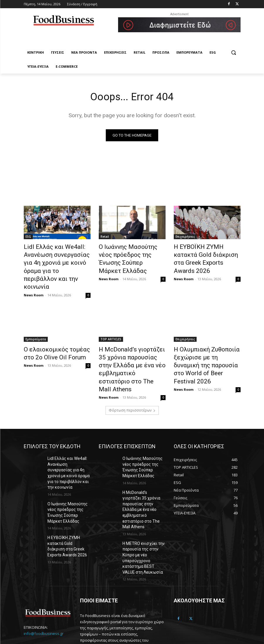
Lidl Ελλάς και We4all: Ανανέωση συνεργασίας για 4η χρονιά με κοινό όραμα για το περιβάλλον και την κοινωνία (57, 260)
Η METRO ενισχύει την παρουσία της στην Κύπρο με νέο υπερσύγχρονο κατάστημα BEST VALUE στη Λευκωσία (144, 504)
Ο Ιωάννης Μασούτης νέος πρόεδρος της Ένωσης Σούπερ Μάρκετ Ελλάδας (129, 254)
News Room (34, 281)
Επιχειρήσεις (185, 238)
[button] (234, 53)
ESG (28, 238)
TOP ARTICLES (111, 325)
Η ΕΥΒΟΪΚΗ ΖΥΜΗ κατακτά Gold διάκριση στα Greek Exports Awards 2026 (203, 254)
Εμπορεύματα (36, 325)
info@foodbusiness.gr (44, 575)
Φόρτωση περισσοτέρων (132, 380)
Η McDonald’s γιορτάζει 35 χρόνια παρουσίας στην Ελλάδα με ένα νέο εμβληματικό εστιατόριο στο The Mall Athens (132, 347)
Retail (105, 238)
